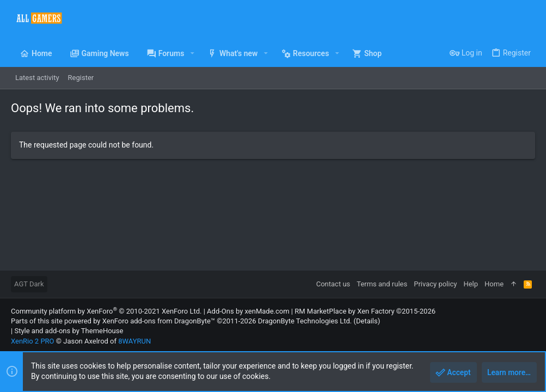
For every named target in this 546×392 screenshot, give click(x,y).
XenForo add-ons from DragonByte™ (159, 321)
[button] (192, 53)
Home (494, 284)
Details (367, 321)
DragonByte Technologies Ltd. (305, 321)
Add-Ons (220, 311)
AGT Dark (29, 284)
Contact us (333, 284)
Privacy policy (435, 284)
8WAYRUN (134, 341)
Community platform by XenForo (106, 311)
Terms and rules (382, 284)
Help (471, 284)
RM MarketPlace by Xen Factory (365, 311)
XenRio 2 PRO (33, 341)
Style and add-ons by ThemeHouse (69, 331)
